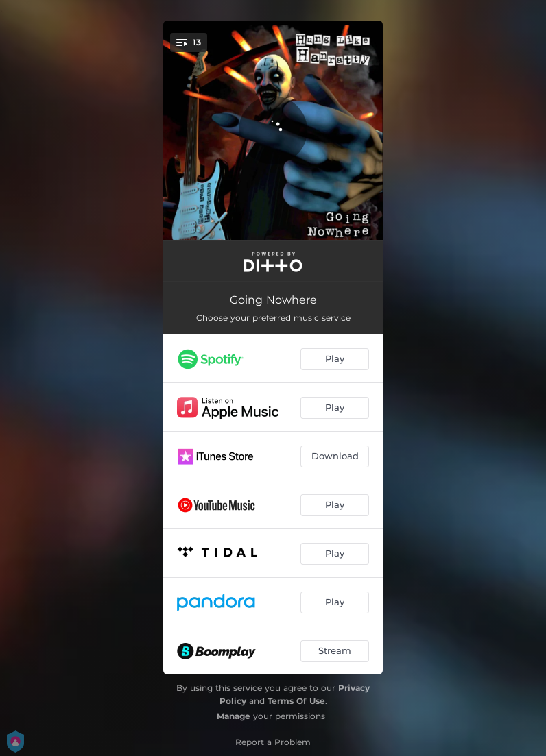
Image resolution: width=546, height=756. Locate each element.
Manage (234, 716)
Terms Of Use (296, 701)
